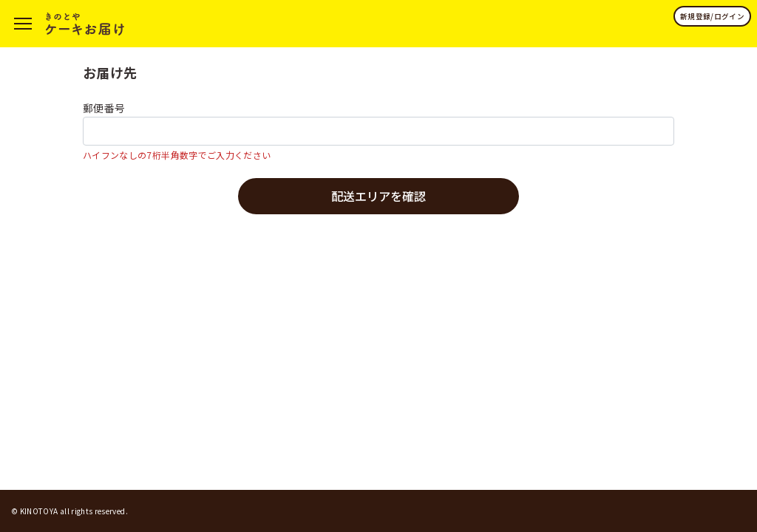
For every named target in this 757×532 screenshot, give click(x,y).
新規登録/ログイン (712, 16)
